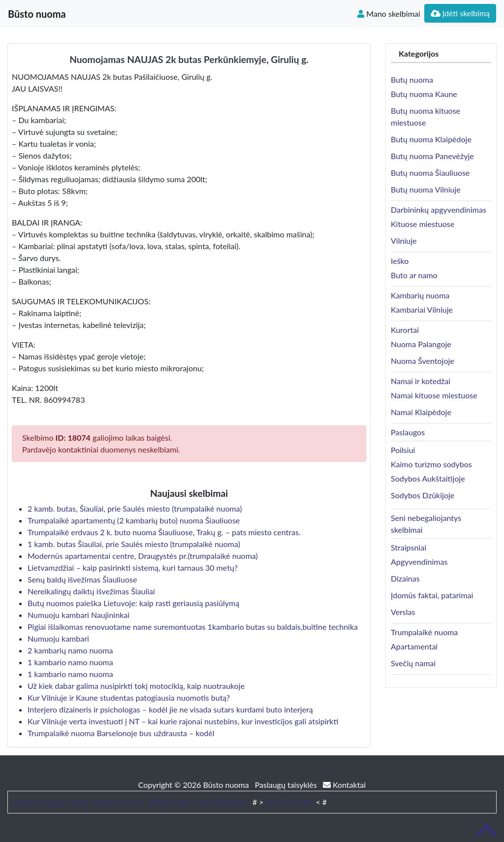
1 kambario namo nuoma (70, 662)
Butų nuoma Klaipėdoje (431, 139)
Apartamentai (414, 646)
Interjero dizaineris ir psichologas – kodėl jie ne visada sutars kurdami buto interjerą (170, 709)
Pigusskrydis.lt (119, 802)
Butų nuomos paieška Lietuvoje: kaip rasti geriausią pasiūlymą (133, 603)
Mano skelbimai (389, 14)
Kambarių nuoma (420, 295)
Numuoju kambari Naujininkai (79, 615)
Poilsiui (403, 450)
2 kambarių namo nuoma (70, 650)
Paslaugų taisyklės (287, 785)
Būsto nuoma (37, 14)
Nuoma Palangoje (421, 344)
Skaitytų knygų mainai (50, 802)
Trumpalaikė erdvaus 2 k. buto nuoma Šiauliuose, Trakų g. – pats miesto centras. (164, 532)
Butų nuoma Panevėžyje (432, 156)
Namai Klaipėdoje (421, 412)
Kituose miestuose (423, 224)
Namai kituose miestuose (434, 395)
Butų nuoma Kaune (424, 94)
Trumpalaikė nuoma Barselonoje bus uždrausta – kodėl (121, 733)
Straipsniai (409, 547)
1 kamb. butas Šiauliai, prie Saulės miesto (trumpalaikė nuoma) (134, 544)
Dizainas (405, 578)
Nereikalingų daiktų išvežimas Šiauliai (91, 591)
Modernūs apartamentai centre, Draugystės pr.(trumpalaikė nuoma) (143, 556)
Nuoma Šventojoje (423, 361)
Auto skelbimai (221, 802)
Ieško (400, 261)
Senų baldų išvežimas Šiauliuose (82, 579)
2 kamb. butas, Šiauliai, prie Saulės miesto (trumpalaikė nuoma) (135, 508)
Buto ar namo (414, 275)
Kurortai (405, 330)
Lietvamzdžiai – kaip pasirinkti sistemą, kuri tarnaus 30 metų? (133, 567)
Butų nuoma (412, 80)
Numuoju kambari (58, 638)
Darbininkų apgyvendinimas (439, 210)
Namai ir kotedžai (421, 381)
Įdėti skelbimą (460, 13)
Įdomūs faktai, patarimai (432, 595)
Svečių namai (413, 663)
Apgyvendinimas (419, 562)
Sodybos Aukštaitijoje (428, 478)
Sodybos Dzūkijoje (423, 495)
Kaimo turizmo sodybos (431, 464)
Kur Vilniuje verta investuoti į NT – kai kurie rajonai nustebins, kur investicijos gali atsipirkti (183, 721)
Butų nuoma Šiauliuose (430, 173)
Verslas (403, 612)
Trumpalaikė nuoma (424, 632)
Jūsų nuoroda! (289, 802)
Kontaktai (344, 785)
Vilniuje (404, 241)
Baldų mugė (170, 802)
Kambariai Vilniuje (422, 309)
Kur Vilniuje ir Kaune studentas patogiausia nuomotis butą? (129, 697)
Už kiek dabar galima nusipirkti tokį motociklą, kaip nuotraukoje (136, 686)
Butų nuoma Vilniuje (426, 189)
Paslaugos (408, 432)
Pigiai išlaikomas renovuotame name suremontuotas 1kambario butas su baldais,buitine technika (193, 627)
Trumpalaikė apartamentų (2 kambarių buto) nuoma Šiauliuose (134, 520)
